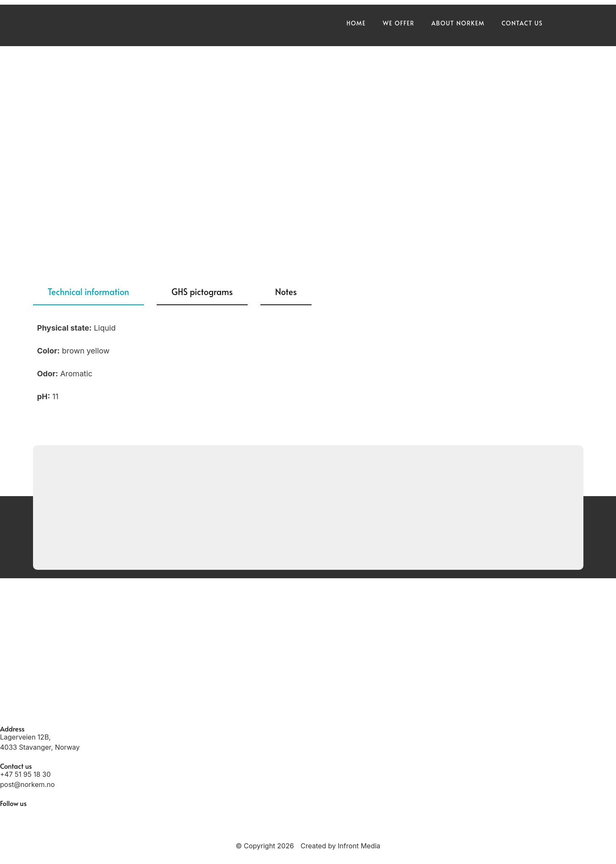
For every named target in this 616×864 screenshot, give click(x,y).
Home (356, 23)
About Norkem (458, 23)
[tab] (89, 292)
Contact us (522, 23)
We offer (399, 23)
